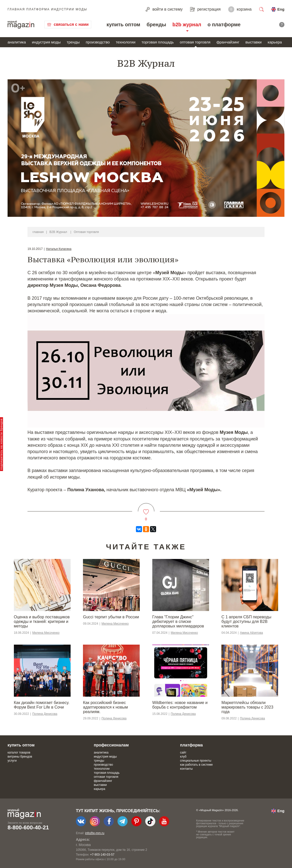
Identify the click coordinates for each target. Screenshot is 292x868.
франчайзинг (228, 42)
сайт (183, 753)
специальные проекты (196, 761)
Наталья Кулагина (59, 249)
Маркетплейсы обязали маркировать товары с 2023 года (247, 707)
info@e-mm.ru (95, 833)
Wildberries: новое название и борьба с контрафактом (180, 705)
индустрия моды (46, 42)
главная (38, 232)
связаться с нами (71, 24)
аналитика (17, 42)
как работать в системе (196, 765)
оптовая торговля (195, 42)
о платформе (224, 25)
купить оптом (123, 25)
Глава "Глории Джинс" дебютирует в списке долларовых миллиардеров (178, 621)
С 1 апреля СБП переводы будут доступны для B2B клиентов (246, 621)
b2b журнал (187, 25)
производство (98, 42)
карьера (275, 42)
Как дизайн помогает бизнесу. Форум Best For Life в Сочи (42, 705)
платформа (191, 745)
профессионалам (111, 745)
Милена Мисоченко (46, 633)
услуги (12, 761)
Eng (281, 9)
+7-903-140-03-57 (102, 855)
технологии (126, 42)
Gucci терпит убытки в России (111, 617)
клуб (183, 757)
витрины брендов (20, 757)
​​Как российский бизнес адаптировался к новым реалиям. (105, 707)
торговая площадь (158, 42)
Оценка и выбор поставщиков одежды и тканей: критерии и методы (42, 621)
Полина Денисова (45, 714)
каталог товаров (19, 753)
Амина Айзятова (251, 633)
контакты (186, 769)
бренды (156, 25)
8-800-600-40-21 (28, 827)
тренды (73, 42)
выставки (253, 42)
